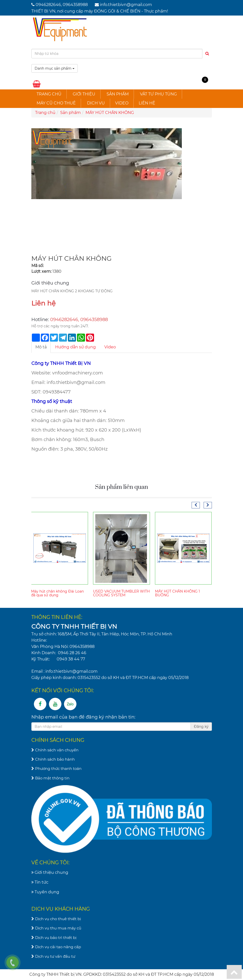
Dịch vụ (96, 103)
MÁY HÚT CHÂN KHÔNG (110, 113)
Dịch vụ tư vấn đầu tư (53, 956)
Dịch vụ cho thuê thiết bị (56, 919)
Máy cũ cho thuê (56, 103)
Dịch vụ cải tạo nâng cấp (56, 947)
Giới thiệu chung (50, 872)
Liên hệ (147, 103)
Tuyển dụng (45, 892)
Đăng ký (201, 727)
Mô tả (41, 347)
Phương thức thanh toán (56, 768)
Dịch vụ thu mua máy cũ (56, 928)
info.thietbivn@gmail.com (126, 5)
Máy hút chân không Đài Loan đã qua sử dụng (57, 593)
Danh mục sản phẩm (55, 68)
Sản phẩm (118, 94)
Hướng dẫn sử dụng (75, 347)
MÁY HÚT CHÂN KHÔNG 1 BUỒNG (177, 593)
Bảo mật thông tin (50, 778)
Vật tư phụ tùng (158, 94)
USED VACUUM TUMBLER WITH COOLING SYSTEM (121, 593)
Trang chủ (49, 94)
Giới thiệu (84, 94)
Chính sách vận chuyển (55, 750)
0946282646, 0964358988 (62, 5)
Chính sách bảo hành (53, 759)
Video (122, 103)
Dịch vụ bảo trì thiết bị (54, 938)
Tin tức (40, 882)
